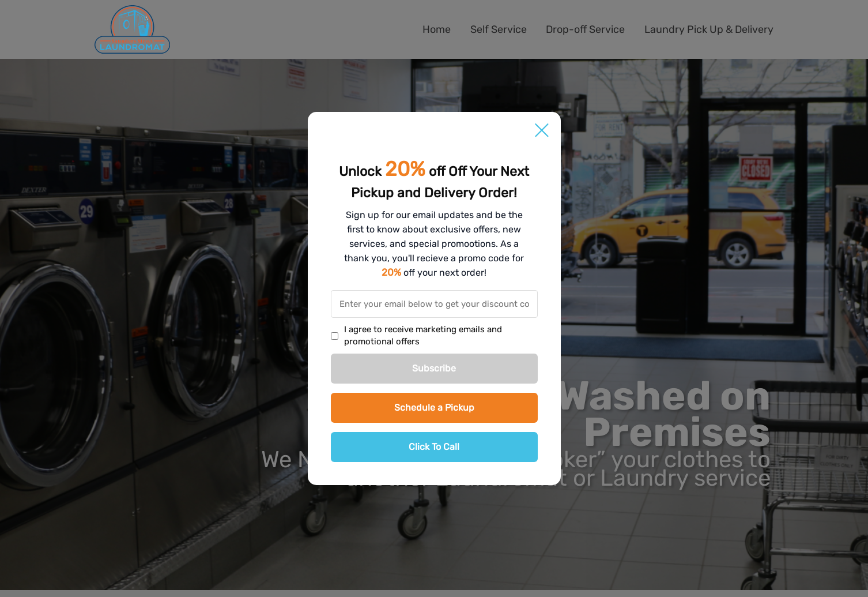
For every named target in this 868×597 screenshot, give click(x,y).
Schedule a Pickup (434, 408)
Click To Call (434, 447)
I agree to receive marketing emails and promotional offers (423, 335)
